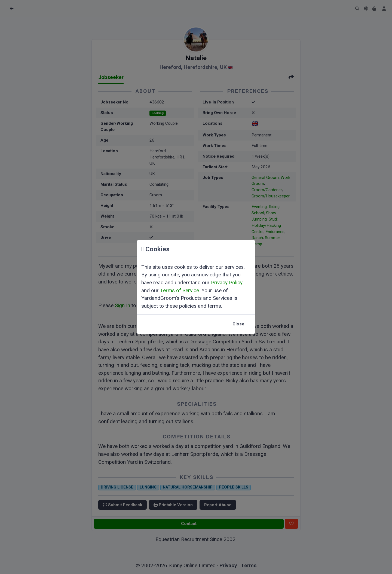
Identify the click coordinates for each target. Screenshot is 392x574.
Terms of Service (180, 290)
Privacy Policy (227, 283)
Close (238, 324)
